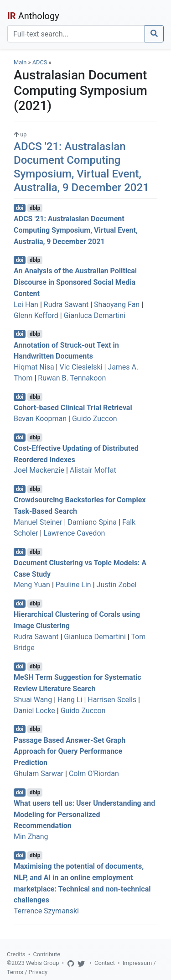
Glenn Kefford (36, 315)
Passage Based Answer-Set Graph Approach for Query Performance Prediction (70, 751)
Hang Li (70, 700)
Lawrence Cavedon (74, 533)
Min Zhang (31, 837)
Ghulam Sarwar (39, 774)
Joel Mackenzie (39, 470)
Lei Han (26, 305)
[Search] (76, 34)
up (20, 134)
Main (20, 62)
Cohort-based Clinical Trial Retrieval (73, 408)
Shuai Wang (33, 700)
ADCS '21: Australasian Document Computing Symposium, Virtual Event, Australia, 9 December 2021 (76, 230)
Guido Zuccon (95, 419)
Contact (105, 963)
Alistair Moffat (93, 470)
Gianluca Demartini (95, 315)
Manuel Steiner (38, 522)
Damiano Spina (92, 522)
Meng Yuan (32, 585)
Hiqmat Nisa (34, 367)
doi (20, 208)
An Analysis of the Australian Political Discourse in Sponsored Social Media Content (75, 282)
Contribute (47, 954)
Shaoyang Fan (117, 305)
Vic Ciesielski (81, 367)
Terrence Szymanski (46, 911)
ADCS (40, 62)
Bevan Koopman (40, 419)
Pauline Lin (73, 585)
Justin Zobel (117, 585)
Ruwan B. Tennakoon (72, 378)
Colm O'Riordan (94, 774)
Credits (16, 954)
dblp (35, 208)
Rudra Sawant (66, 305)
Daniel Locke (34, 711)
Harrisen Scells (112, 700)
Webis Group (43, 963)
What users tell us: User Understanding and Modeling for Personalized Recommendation (84, 815)
